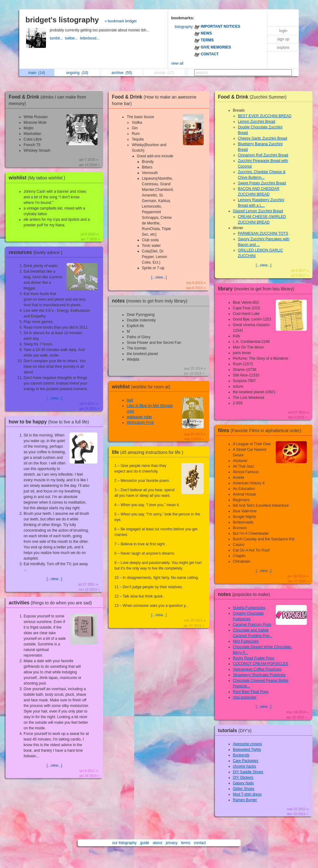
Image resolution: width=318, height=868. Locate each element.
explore (283, 48)
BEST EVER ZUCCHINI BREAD (265, 116)
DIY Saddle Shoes (248, 772)
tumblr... (57, 38)
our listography (124, 843)
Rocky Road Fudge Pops (254, 658)
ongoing (77, 73)
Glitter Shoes (244, 789)
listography (184, 27)
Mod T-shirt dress (247, 794)
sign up (283, 39)
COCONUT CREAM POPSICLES (261, 664)
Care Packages (246, 761)
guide (145, 843)
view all (177, 63)
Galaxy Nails (243, 783)
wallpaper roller (139, 417)
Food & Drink (254, 97)
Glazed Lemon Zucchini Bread (258, 211)
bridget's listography (62, 20)
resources (37, 252)
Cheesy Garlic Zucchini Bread (263, 138)
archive (122, 73)
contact (200, 843)
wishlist (39, 178)
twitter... (72, 38)
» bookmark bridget (121, 21)
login (283, 31)
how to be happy (50, 422)
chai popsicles (245, 697)
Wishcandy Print (140, 422)
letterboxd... (90, 38)
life (149, 452)
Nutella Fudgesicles (249, 608)
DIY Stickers (243, 778)
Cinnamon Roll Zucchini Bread (263, 155)
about (157, 843)
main (37, 73)
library (258, 289)
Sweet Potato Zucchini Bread (262, 183)
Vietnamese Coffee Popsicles (257, 669)
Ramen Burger (245, 800)
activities (52, 603)
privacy (171, 843)
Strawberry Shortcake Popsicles (259, 675)
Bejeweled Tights (247, 750)
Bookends (241, 755)
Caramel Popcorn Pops (252, 625)
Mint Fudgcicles (246, 641)
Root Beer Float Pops (251, 692)
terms (186, 843)
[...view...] (54, 398)
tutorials (236, 730)
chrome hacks (245, 766)
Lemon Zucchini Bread (257, 122)
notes (151, 301)
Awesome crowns (248, 744)
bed (130, 400)
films (261, 430)
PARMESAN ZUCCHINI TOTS (263, 233)
